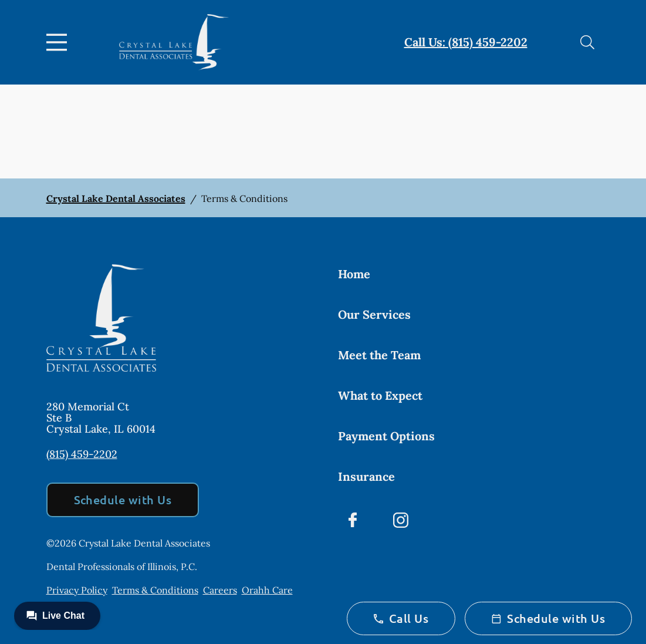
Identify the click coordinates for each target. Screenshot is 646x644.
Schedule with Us (123, 500)
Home (354, 274)
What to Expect (380, 395)
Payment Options (386, 436)
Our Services (374, 314)
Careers (220, 590)
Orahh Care (267, 590)
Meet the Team (379, 355)
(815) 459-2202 (82, 454)
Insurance (366, 476)
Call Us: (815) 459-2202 (466, 42)
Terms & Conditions (155, 590)
